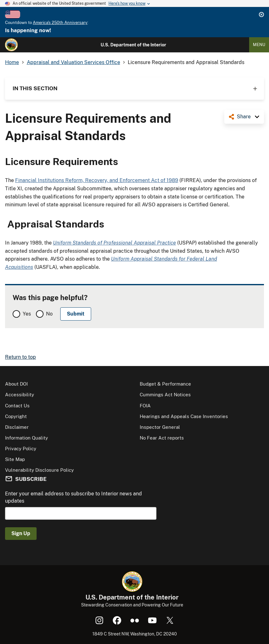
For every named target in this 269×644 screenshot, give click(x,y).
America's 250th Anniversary (60, 23)
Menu (259, 45)
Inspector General (160, 427)
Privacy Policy (21, 449)
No (49, 314)
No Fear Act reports (162, 438)
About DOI (16, 384)
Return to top (20, 357)
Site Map (15, 459)
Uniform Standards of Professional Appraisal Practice (114, 243)
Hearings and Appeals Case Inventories (184, 416)
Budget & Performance (165, 384)
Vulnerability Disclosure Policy (39, 470)
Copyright (16, 416)
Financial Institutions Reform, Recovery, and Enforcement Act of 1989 (97, 180)
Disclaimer (17, 427)
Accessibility (20, 395)
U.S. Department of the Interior (133, 45)
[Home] (11, 45)
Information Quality (26, 438)
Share (244, 117)
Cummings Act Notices (165, 395)
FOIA (145, 406)
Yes (27, 314)
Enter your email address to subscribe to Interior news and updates (73, 497)
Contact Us (17, 406)
